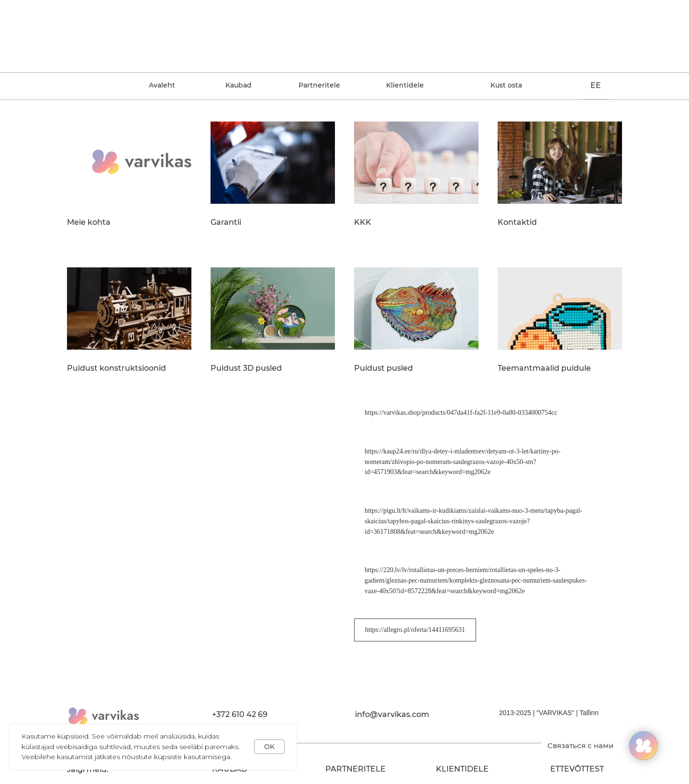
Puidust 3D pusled (246, 368)
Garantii (226, 222)
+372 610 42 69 (240, 714)
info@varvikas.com (392, 714)
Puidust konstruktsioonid (117, 368)
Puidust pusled (383, 368)
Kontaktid (517, 222)
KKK (363, 222)
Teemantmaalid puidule (544, 368)
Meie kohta (89, 222)
